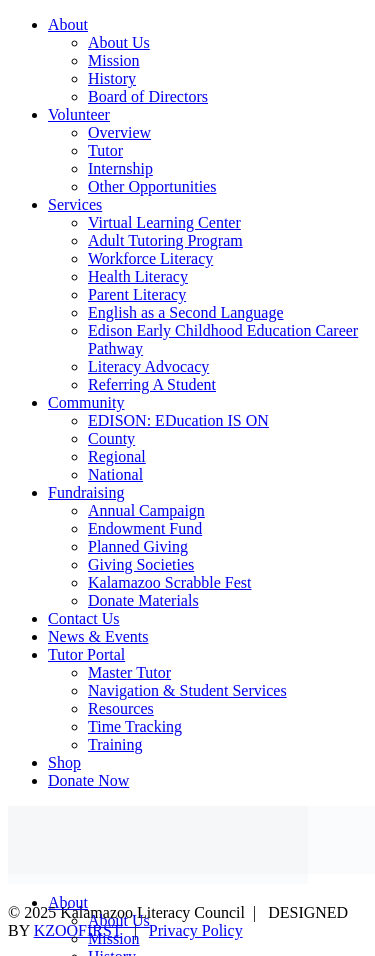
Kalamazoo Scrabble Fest (170, 582)
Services (75, 204)
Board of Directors (148, 96)
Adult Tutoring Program (165, 240)
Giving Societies (141, 564)
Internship (120, 168)
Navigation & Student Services (187, 690)
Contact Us (84, 618)
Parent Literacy (137, 294)
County (111, 438)
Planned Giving (138, 546)
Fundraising (86, 492)
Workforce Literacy (150, 258)
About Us (119, 42)
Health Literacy (138, 276)
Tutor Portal (86, 654)
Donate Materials (143, 600)
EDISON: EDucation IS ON (178, 420)
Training (115, 744)
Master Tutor (129, 672)
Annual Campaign (146, 510)
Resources (121, 708)
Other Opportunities (152, 186)
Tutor (105, 150)
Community (86, 402)
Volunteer (79, 114)
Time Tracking (135, 726)
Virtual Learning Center (164, 222)
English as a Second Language (186, 312)
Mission (114, 60)
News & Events (98, 636)
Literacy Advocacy (148, 366)
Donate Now (88, 780)
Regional (117, 456)
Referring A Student (152, 384)
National (115, 474)
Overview (119, 132)
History (112, 78)
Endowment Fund (145, 528)
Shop (64, 762)
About (68, 24)
